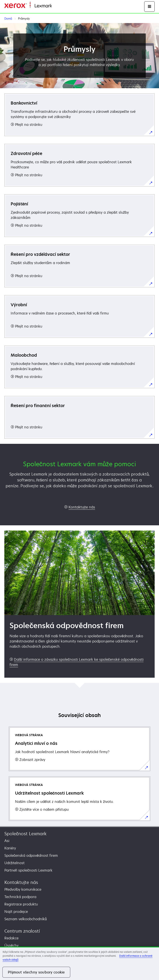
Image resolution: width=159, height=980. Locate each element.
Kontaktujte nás (21, 882)
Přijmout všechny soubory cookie (36, 972)
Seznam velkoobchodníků (26, 919)
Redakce (11, 938)
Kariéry (10, 848)
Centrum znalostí (22, 931)
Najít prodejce (16, 912)
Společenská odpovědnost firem (31, 855)
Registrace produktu (21, 904)
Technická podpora (20, 897)
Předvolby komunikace (23, 889)
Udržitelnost (14, 863)
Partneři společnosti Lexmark (28, 870)
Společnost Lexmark (25, 834)
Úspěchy (11, 945)
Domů (56, 6)
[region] (79, 963)
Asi (7, 841)
